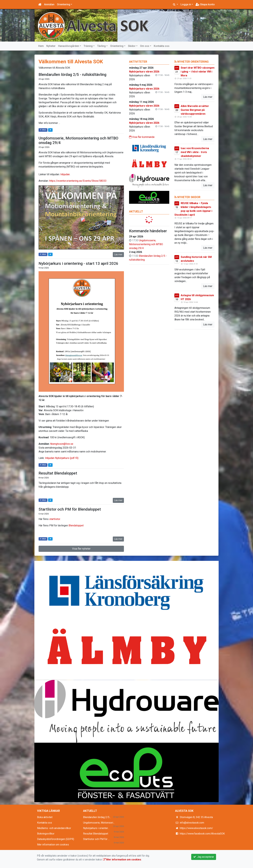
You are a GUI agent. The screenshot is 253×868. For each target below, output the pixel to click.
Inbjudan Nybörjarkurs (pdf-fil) (62, 458)
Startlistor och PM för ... (96, 839)
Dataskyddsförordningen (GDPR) (56, 839)
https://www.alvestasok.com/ (196, 828)
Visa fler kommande (142, 137)
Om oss (145, 46)
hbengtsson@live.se (62, 444)
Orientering (64, 4)
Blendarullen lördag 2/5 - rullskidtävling (72, 75)
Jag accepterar (204, 857)
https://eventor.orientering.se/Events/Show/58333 (78, 181)
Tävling (101, 46)
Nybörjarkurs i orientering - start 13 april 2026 (78, 264)
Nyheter (51, 46)
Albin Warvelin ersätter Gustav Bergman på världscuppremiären (195, 110)
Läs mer (118, 254)
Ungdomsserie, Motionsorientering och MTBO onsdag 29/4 (146, 244)
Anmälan (49, 4)
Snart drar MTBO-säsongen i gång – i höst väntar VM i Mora (198, 72)
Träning (88, 46)
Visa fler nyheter (81, 549)
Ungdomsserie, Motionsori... (99, 823)
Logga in (186, 4)
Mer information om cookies (53, 845)
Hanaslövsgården (69, 46)
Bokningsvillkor (46, 834)
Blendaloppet (76, 525)
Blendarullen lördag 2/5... (97, 817)
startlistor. (55, 519)
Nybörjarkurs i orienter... (96, 828)
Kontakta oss (162, 46)
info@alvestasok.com (192, 823)
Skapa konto (205, 4)
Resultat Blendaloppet (58, 473)
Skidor (132, 46)
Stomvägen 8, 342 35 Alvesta (196, 817)
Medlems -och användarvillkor (54, 828)
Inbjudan (65, 174)
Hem (41, 46)
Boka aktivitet (45, 817)
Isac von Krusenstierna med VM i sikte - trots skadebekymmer (195, 152)
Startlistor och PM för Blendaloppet (70, 509)
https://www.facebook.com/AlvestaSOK (202, 834)
